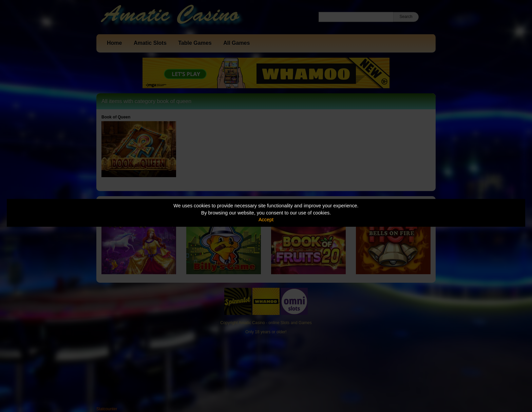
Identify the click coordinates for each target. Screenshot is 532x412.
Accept (266, 220)
